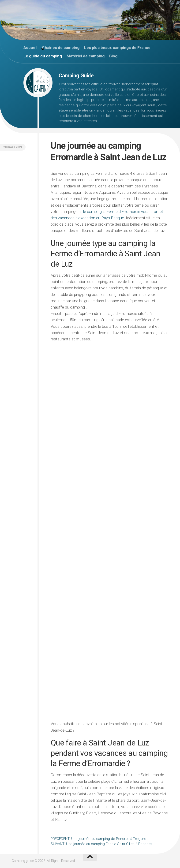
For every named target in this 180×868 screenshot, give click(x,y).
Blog (113, 56)
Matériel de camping (86, 56)
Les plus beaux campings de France (117, 48)
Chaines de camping (61, 48)
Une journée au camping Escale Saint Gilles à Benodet (101, 844)
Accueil (30, 48)
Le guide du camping (43, 56)
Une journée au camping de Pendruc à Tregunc (98, 839)
